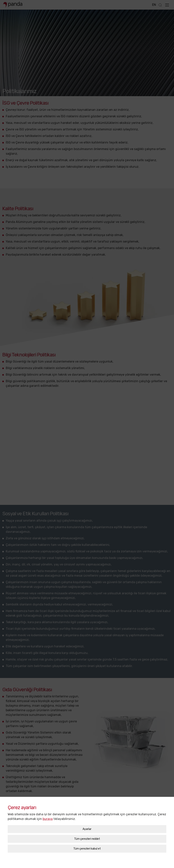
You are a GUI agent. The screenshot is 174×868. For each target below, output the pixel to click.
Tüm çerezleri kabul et (87, 837)
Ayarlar (87, 817)
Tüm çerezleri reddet (87, 827)
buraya (48, 807)
